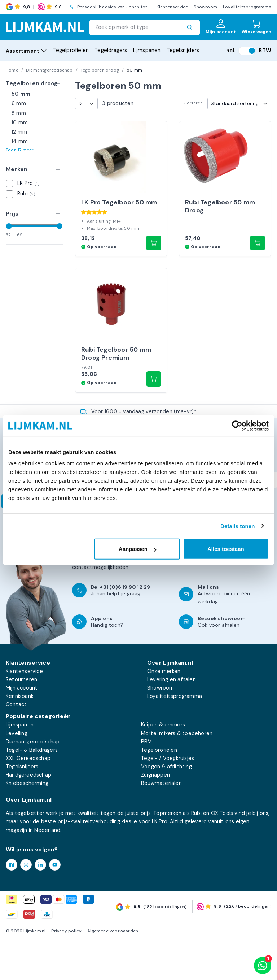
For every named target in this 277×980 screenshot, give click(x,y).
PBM (147, 782)
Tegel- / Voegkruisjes (168, 799)
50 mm (21, 94)
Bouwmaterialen (161, 824)
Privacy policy (66, 972)
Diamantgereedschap (49, 70)
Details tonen (238, 526)
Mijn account (22, 729)
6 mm (19, 103)
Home (12, 70)
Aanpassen (137, 549)
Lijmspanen (147, 50)
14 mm (20, 141)
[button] (154, 263)
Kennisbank (20, 737)
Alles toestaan (226, 549)
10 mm (20, 122)
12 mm (19, 132)
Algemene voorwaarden (113, 972)
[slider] (9, 226)
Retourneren (21, 720)
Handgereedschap (28, 816)
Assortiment (26, 51)
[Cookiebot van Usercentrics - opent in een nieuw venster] (237, 426)
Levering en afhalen (172, 720)
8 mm (19, 113)
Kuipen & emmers (163, 766)
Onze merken (164, 712)
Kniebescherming (27, 824)
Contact (16, 745)
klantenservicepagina (127, 600)
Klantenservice (172, 7)
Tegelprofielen (71, 50)
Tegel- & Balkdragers (32, 791)
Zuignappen (155, 816)
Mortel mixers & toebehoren (177, 774)
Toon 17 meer (20, 150)
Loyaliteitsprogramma (247, 7)
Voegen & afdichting (166, 807)
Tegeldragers (111, 50)
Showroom (205, 7)
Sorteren (194, 103)
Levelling (17, 774)
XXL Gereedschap (28, 799)
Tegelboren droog (100, 70)
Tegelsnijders (183, 50)
